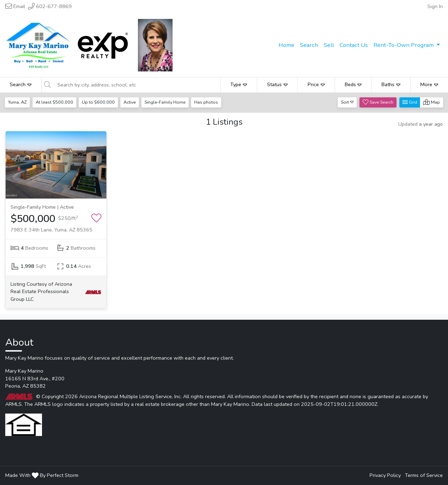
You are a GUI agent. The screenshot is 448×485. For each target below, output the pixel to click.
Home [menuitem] (286, 45)
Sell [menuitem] (329, 45)
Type (239, 84)
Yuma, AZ (18, 102)
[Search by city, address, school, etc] (137, 85)
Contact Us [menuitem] (354, 45)
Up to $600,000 (99, 102)
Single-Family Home (167, 102)
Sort (347, 102)
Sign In (435, 6)
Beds (353, 84)
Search (21, 84)
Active (131, 102)
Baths (391, 84)
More (429, 84)
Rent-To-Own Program (404, 45)
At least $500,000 (55, 102)
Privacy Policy (385, 475)
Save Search (378, 102)
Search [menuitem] (309, 45)
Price (316, 84)
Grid (410, 102)
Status (277, 84)
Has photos (208, 102)
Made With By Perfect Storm (42, 475)
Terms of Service (424, 475)
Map (432, 102)
